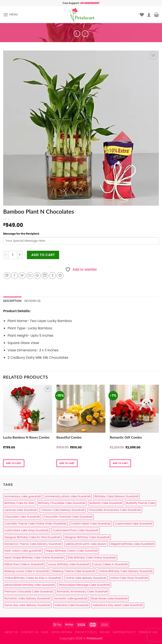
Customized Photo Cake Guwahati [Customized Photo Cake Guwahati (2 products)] (75, 530)
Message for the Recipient (21, 234)
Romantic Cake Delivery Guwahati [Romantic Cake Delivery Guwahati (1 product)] (27, 598)
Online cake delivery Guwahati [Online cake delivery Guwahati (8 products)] (86, 578)
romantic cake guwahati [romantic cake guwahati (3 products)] (71, 598)
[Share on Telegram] (60, 276)
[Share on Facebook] (15, 276)
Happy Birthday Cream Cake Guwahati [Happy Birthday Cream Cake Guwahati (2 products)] (72, 551)
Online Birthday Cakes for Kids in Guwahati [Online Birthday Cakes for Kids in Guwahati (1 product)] (33, 578)
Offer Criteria (62, 632)
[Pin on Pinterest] (37, 276)
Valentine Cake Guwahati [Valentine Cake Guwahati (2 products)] (72, 605)
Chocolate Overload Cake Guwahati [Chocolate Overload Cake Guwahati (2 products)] (68, 517)
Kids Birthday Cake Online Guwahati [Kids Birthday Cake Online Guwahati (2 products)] (92, 558)
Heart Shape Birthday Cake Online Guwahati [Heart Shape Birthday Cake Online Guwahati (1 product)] (34, 558)
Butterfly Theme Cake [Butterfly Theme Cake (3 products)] (141, 503)
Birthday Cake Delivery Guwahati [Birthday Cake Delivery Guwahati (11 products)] (117, 496)
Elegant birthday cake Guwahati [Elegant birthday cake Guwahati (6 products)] (132, 544)
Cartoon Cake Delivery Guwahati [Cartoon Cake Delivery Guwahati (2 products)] (63, 510)
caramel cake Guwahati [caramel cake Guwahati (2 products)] (21, 510)
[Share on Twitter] (22, 276)
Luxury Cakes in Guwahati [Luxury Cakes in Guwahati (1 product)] (111, 564)
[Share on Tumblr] (52, 276)
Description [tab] (12, 301)
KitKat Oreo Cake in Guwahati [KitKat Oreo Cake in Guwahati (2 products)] (24, 564)
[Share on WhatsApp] (7, 276)
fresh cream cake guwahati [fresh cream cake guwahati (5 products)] (23, 551)
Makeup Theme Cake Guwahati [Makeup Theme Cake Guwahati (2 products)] (74, 571)
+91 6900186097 (89, 3)
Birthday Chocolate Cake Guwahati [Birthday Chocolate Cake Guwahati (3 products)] (62, 503)
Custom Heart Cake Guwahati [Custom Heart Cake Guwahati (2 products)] (91, 524)
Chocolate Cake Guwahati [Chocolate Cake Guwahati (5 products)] (22, 517)
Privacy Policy (86, 632)
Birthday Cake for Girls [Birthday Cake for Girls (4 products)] (19, 503)
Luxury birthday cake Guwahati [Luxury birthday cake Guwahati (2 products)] (69, 564)
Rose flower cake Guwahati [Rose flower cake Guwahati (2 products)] (109, 598)
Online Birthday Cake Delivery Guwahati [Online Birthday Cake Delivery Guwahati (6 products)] (126, 571)
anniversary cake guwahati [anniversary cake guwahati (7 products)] (23, 496)
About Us (11, 632)
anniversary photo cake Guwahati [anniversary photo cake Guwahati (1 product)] (68, 496)
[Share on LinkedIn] (45, 276)
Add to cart (43, 255)
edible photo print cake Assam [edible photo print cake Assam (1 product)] (86, 544)
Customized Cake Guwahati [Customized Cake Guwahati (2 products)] (133, 524)
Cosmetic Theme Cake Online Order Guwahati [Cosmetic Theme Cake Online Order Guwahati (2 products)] (35, 524)
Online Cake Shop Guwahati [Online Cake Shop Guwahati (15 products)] (129, 578)
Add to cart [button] (14, 463)
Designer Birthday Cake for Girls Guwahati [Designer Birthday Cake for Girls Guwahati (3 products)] (32, 537)
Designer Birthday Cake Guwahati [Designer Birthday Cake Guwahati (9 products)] (87, 537)
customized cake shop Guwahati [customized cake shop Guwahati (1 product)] (26, 530)
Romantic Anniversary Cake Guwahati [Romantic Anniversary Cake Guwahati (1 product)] (82, 591)
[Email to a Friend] (30, 276)
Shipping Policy (124, 632)
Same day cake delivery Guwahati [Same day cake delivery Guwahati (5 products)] (27, 605)
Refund (105, 632)
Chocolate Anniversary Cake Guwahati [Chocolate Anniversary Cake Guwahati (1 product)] (115, 510)
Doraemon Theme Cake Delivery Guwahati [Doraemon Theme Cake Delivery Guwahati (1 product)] (33, 544)
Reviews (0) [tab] (32, 301)
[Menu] (11, 15)
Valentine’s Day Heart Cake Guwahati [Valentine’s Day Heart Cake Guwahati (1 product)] (118, 605)
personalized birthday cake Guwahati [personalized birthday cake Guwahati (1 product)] (30, 585)
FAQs (45, 632)
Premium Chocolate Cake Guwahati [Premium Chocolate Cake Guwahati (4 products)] (29, 591)
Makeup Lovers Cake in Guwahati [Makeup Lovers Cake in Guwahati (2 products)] (27, 571)
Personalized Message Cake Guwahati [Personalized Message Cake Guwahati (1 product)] (84, 585)
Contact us (30, 632)
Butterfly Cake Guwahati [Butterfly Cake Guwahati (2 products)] (106, 503)
